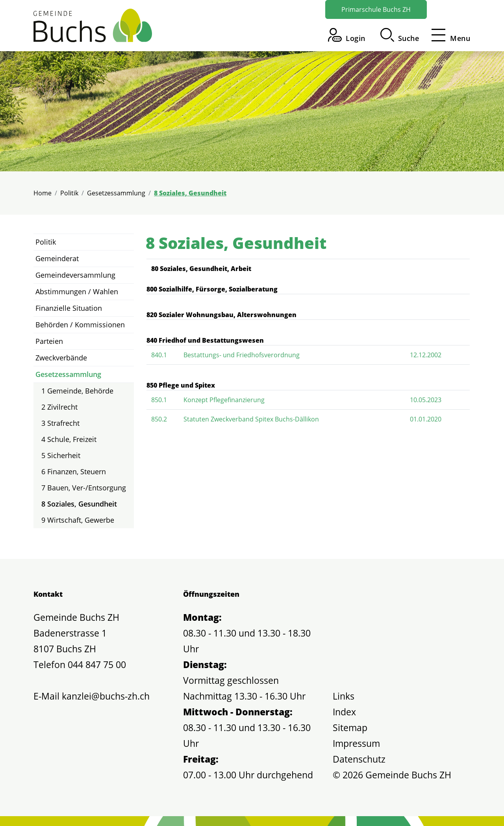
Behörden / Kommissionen (80, 325)
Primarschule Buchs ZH (376, 9)
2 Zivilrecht (59, 407)
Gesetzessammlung (68, 374)
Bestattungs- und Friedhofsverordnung (242, 355)
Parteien (49, 341)
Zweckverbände (61, 358)
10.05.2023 (426, 400)
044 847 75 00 (97, 665)
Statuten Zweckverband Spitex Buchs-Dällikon (251, 419)
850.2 (159, 419)
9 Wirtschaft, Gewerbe (78, 520)
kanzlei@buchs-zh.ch (106, 696)
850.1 (159, 400)
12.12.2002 (426, 355)
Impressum (356, 743)
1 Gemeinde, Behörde (77, 391)
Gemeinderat (57, 258)
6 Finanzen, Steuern (74, 471)
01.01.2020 (426, 419)
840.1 (159, 355)
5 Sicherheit (61, 455)
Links (344, 696)
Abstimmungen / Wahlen (77, 291)
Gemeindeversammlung (75, 275)
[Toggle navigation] (448, 35)
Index (344, 712)
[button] (400, 35)
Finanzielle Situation (69, 308)
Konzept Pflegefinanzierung (224, 400)
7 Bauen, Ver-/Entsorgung (84, 488)
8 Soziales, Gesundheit (79, 506)
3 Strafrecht (60, 423)
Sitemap (350, 728)
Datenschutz (359, 759)
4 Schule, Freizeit (69, 439)
